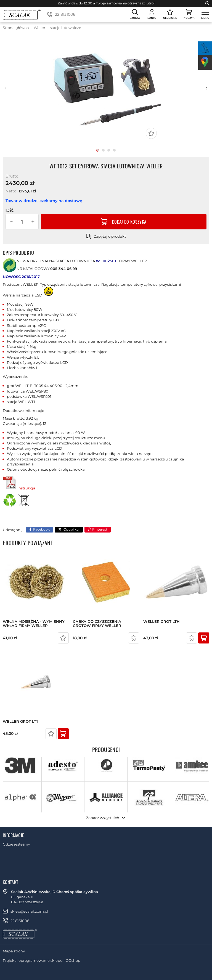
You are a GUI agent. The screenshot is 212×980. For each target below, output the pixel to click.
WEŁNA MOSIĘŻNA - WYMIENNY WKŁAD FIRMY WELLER (34, 624)
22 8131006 (65, 14)
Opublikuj (71, 529)
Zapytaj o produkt (110, 236)
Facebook (41, 529)
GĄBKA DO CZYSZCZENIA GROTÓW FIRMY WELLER (97, 624)
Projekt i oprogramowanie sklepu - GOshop (42, 960)
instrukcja (19, 488)
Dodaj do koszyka (129, 222)
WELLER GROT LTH (161, 622)
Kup (204, 638)
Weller (39, 28)
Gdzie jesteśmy (16, 844)
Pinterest (100, 529)
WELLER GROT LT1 (20, 721)
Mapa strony (14, 951)
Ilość (9, 210)
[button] (11, 222)
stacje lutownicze (66, 28)
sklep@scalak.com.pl (29, 911)
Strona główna (16, 28)
